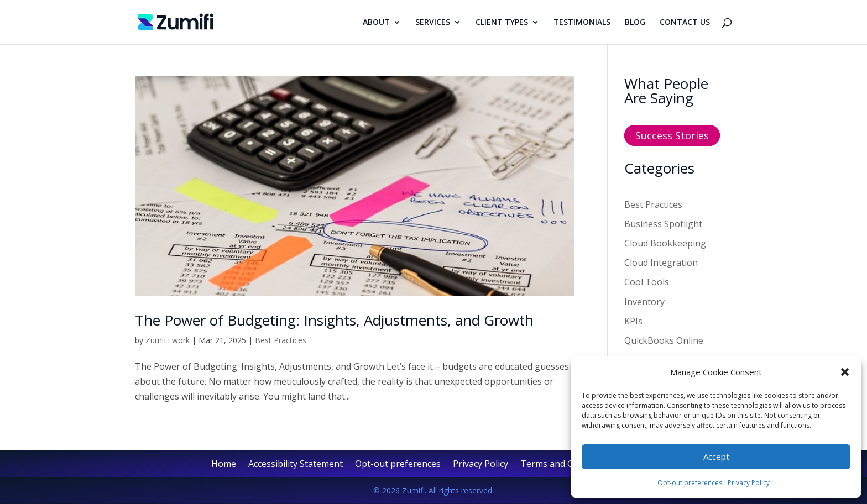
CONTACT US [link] (685, 23)
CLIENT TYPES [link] (502, 23)
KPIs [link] (633, 321)
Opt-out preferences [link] (690, 483)
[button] (845, 372)
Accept (716, 456)
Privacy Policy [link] (749, 483)
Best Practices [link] (281, 340)
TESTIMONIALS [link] (582, 23)
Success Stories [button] (672, 135)
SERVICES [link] (433, 23)
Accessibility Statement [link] (296, 465)
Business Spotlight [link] (663, 224)
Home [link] (224, 465)
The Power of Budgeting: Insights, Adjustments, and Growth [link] (334, 320)
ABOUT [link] (376, 23)
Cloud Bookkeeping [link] (665, 243)
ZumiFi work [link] (168, 340)
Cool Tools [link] (647, 282)
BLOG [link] (635, 23)
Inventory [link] (644, 302)
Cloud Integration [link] (661, 262)
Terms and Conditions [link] (566, 465)
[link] (176, 21)
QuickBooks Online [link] (664, 340)
